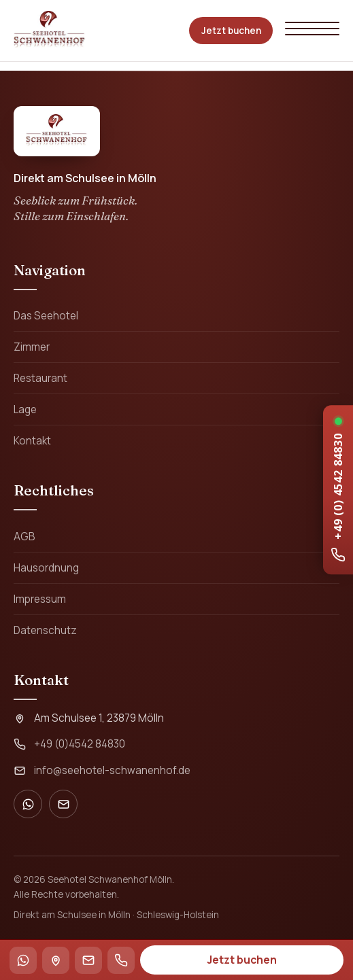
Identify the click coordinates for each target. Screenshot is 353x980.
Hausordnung (46, 568)
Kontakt (32, 441)
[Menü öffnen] (312, 30)
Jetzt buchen (231, 31)
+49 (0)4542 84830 (80, 744)
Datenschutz (45, 630)
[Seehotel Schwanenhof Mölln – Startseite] (50, 31)
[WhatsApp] (28, 804)
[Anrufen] (121, 960)
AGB (24, 537)
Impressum (40, 599)
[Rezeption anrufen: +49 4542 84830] (338, 490)
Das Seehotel (46, 316)
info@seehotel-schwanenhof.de (112, 770)
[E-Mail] (63, 804)
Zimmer (32, 347)
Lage (25, 409)
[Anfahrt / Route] (56, 960)
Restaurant (40, 378)
